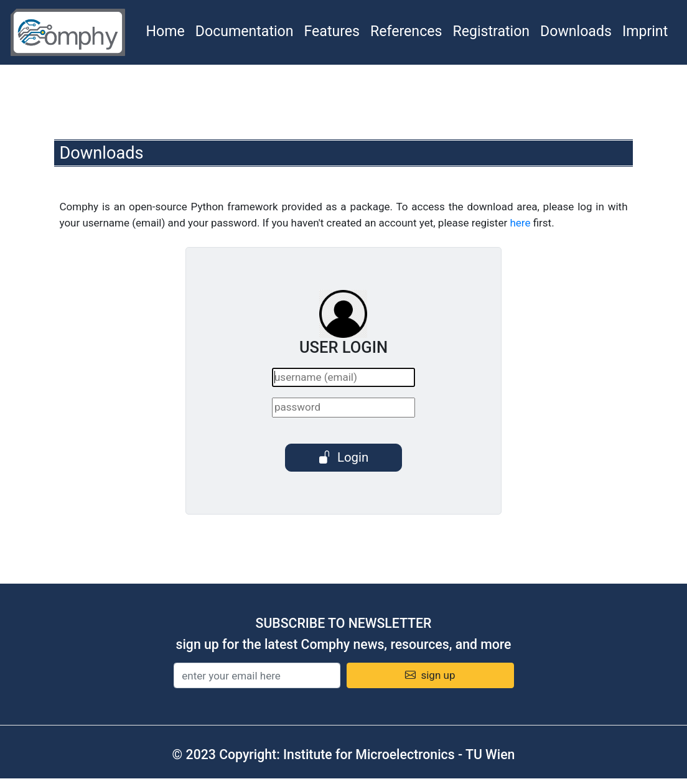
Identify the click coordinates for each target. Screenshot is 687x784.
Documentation (245, 31)
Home (166, 31)
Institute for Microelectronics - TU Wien (399, 754)
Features (332, 31)
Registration (491, 31)
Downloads (576, 31)
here (520, 223)
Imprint (645, 31)
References (406, 31)
